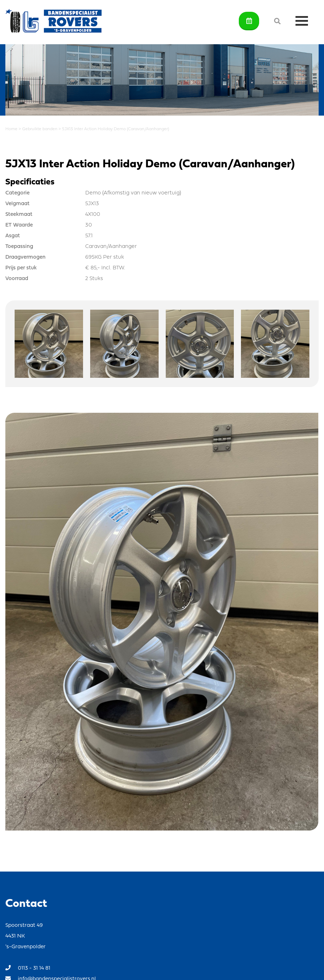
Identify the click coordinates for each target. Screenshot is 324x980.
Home (11, 129)
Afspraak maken (249, 21)
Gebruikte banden (40, 129)
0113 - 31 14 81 (28, 968)
